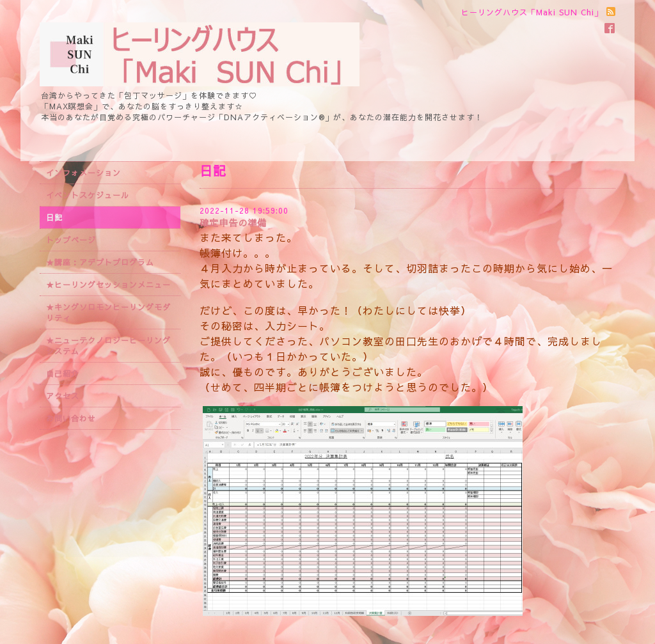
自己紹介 (63, 373)
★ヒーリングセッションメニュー (108, 285)
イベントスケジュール (88, 195)
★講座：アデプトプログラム (100, 262)
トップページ (71, 240)
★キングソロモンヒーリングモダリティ (108, 312)
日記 (54, 217)
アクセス (63, 396)
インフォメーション (83, 173)
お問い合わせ (71, 418)
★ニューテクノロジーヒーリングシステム (108, 346)
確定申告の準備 (233, 223)
